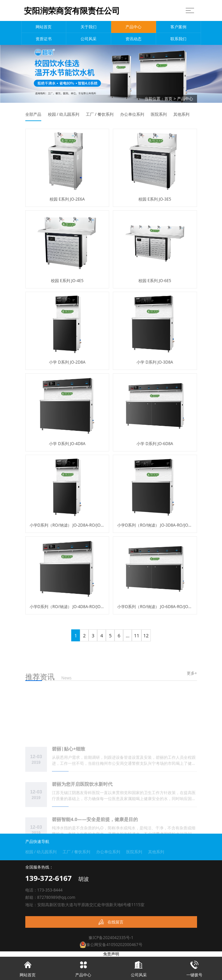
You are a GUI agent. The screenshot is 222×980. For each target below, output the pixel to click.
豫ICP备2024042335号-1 (111, 938)
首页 (168, 99)
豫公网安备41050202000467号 (111, 945)
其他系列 (181, 114)
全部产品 (33, 114)
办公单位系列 (132, 114)
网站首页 (44, 27)
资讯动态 (133, 39)
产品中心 (133, 27)
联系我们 (178, 39)
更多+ (192, 673)
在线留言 (111, 922)
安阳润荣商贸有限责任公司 (72, 11)
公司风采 (89, 39)
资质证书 (44, 39)
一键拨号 (194, 967)
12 (146, 636)
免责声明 (111, 954)
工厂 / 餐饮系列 (100, 114)
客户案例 (178, 27)
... (128, 636)
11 (136, 636)
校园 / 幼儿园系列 (64, 114)
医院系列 (159, 114)
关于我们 (89, 27)
